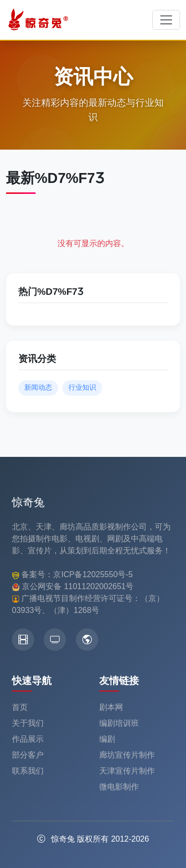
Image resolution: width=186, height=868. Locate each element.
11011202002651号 (99, 586)
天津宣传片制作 (127, 771)
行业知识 (82, 388)
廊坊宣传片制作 (127, 755)
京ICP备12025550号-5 (93, 574)
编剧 (107, 739)
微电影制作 (119, 787)
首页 (20, 707)
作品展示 (28, 739)
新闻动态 (38, 388)
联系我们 (28, 771)
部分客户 (28, 755)
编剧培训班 (119, 723)
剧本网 (111, 707)
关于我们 (28, 723)
